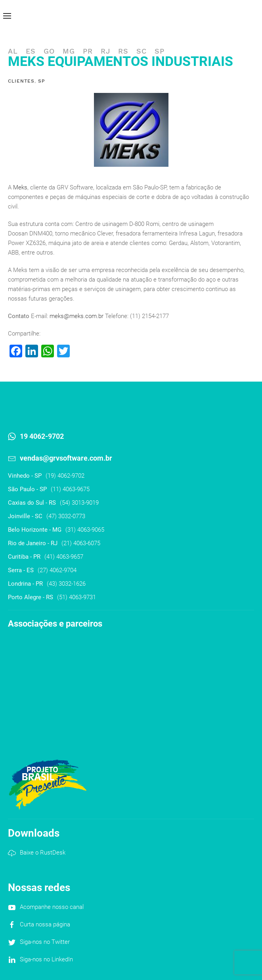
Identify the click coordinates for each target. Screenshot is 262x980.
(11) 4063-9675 (70, 489)
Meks (20, 187)
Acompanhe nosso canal (52, 907)
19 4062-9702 (42, 436)
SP (160, 51)
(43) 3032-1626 (66, 584)
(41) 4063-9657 (64, 557)
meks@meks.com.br (76, 316)
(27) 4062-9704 (57, 570)
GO (49, 51)
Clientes (21, 81)
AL (13, 51)
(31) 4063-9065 (85, 530)
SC (142, 51)
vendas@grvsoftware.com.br (66, 458)
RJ (105, 51)
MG (69, 51)
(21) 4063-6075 (81, 543)
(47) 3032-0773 (66, 516)
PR (88, 51)
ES (31, 51)
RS (123, 51)
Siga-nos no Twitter (45, 942)
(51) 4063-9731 (76, 597)
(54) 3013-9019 (79, 503)
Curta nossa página (45, 924)
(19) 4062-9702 (65, 476)
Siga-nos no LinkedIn (46, 959)
